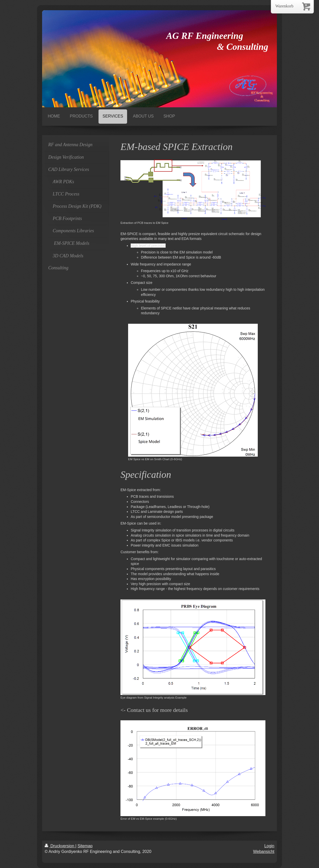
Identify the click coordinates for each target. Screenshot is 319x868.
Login (269, 846)
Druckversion (60, 846)
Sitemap (85, 846)
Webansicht (264, 852)
